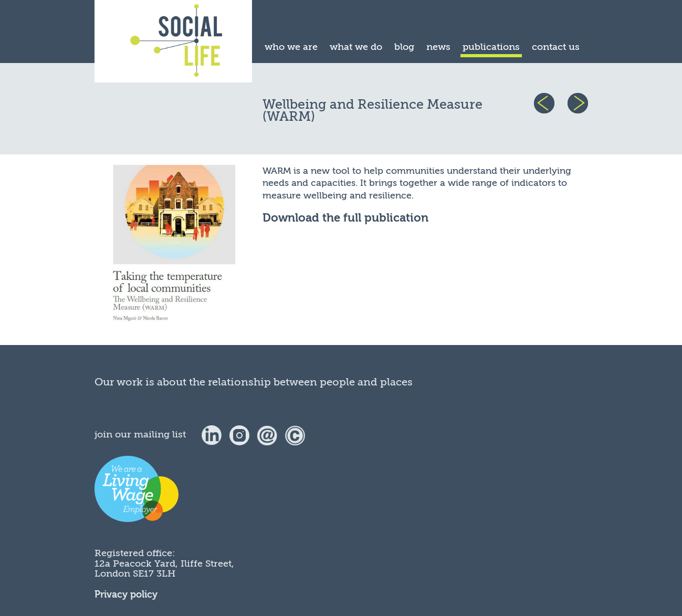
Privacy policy (126, 595)
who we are (291, 47)
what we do (356, 47)
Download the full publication (345, 218)
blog (404, 47)
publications (491, 47)
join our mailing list (140, 434)
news (438, 47)
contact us (556, 47)
